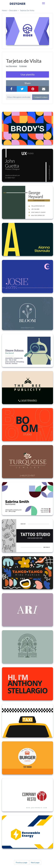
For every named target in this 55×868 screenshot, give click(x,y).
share (28, 83)
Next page (35, 862)
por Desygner (12, 66)
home (4, 10)
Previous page (21, 862)
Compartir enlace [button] (41, 97)
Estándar (23, 66)
